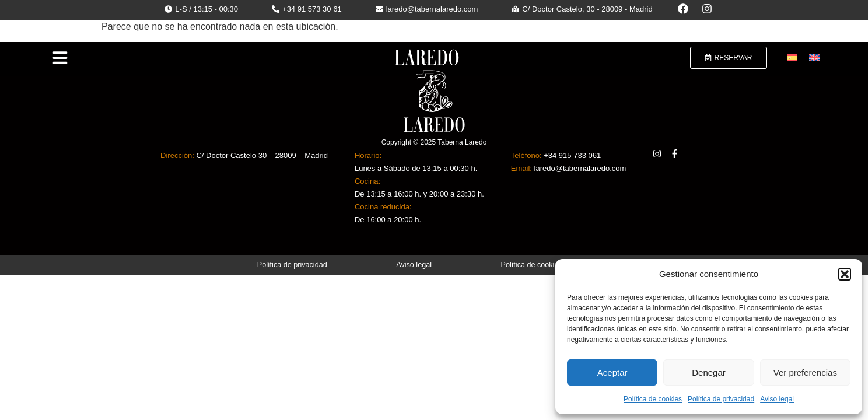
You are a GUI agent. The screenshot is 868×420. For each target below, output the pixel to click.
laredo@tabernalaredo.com (580, 168)
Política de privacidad (721, 399)
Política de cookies (653, 399)
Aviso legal (777, 399)
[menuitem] (792, 58)
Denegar (709, 372)
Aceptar (612, 372)
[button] (845, 274)
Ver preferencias (805, 372)
